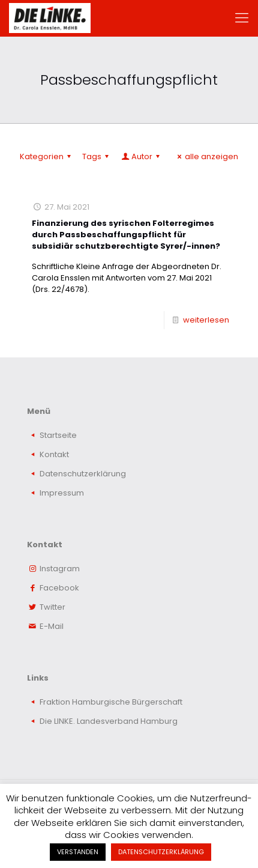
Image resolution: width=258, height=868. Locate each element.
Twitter (52, 607)
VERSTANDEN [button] (78, 852)
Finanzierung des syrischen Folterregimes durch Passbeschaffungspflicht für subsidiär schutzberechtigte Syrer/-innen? (126, 235)
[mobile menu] (242, 18)
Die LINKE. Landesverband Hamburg (109, 721)
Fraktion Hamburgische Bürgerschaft (111, 702)
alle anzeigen (206, 156)
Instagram (60, 569)
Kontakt (54, 454)
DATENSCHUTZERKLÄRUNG (161, 852)
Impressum (62, 493)
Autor (141, 156)
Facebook (59, 588)
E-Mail (52, 626)
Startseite (58, 435)
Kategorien (47, 156)
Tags (97, 156)
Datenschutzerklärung (83, 474)
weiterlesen (206, 320)
